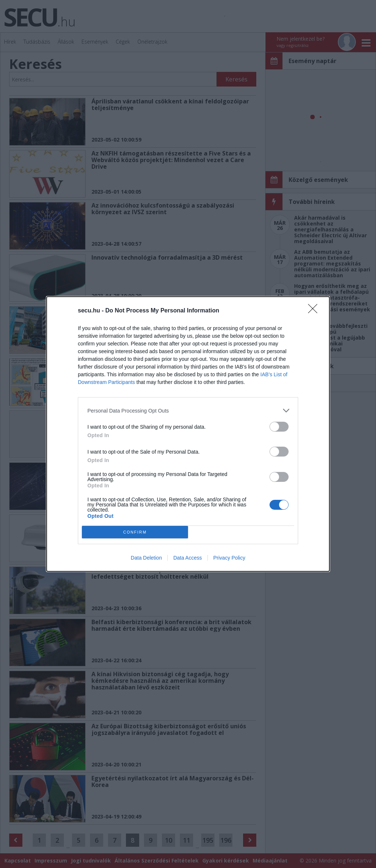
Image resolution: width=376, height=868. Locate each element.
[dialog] (188, 434)
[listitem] (188, 411)
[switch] (279, 427)
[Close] (315, 311)
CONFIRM (135, 532)
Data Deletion (146, 558)
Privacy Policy (229, 558)
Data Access (188, 558)
